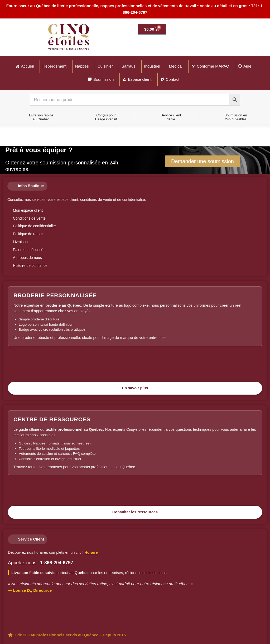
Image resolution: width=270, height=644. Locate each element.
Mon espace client (28, 210)
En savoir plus (135, 388)
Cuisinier (105, 66)
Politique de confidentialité (34, 226)
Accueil (27, 66)
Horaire (91, 552)
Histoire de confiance (30, 266)
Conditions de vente (29, 218)
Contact (173, 79)
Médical (176, 66)
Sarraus (129, 66)
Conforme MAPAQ (213, 66)
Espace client (140, 79)
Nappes (82, 66)
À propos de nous (27, 258)
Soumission (104, 79)
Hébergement (54, 66)
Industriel (152, 66)
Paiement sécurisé (28, 250)
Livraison (20, 242)
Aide (247, 66)
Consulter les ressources (135, 512)
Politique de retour (28, 234)
